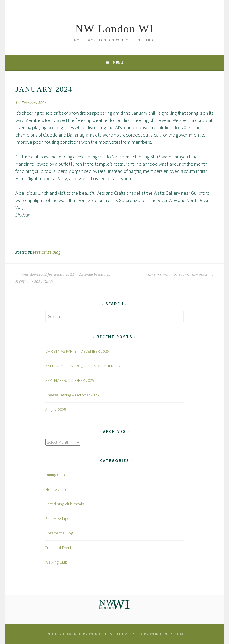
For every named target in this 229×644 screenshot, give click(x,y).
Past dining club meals (65, 504)
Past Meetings (57, 518)
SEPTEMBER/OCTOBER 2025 (70, 380)
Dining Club (55, 475)
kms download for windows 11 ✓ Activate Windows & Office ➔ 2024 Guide (63, 278)
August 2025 (56, 410)
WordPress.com (167, 634)
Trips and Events (59, 548)
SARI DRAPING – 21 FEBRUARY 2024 (179, 275)
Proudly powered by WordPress (78, 634)
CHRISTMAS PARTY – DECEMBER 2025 (77, 351)
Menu (118, 62)
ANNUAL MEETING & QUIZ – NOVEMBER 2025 (84, 366)
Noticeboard (56, 489)
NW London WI (115, 29)
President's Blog (47, 252)
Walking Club (56, 562)
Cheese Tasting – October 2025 (72, 395)
